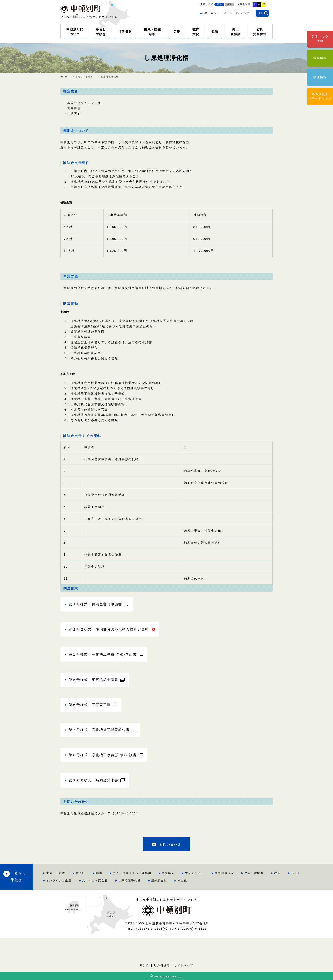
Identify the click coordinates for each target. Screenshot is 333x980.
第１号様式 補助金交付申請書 (96, 604)
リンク (145, 966)
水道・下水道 (88, 873)
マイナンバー (227, 873)
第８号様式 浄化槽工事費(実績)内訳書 (103, 755)
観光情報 (320, 58)
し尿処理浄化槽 (167, 58)
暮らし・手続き (38, 877)
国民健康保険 (257, 873)
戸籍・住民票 (287, 873)
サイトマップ (184, 966)
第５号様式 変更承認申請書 (94, 680)
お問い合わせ (211, 13)
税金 (310, 873)
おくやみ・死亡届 (148, 880)
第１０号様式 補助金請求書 (94, 780)
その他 (235, 880)
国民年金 (201, 873)
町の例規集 (162, 966)
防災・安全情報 (320, 39)
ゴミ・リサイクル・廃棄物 (165, 873)
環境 (132, 873)
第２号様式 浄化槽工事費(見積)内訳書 (103, 654)
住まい (113, 873)
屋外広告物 (212, 880)
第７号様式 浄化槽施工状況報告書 (99, 730)
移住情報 (320, 77)
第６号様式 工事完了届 (90, 705)
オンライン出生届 (111, 880)
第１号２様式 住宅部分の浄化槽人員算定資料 (109, 629)
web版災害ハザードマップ (320, 96)
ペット (83, 880)
